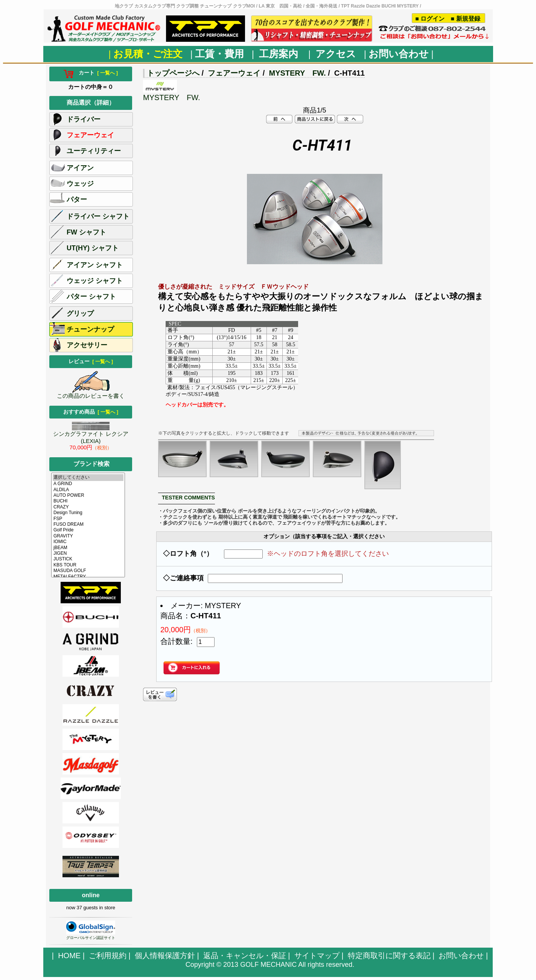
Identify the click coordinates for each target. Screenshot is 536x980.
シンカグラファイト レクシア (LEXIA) (91, 435)
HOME (69, 956)
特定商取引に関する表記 (389, 956)
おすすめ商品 (91, 412)
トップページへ (173, 73)
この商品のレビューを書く (91, 393)
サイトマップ (317, 956)
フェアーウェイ (234, 73)
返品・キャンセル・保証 (245, 956)
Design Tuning (88, 513)
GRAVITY (88, 536)
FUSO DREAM (88, 524)
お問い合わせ (461, 956)
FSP (88, 519)
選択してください (88, 478)
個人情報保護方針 (165, 956)
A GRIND (88, 484)
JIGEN (88, 553)
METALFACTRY (88, 577)
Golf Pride (88, 530)
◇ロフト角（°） (191, 554)
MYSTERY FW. (297, 73)
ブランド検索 (91, 464)
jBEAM (88, 548)
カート (91, 73)
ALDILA (88, 490)
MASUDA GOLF (88, 571)
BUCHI (88, 501)
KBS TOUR (88, 565)
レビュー (91, 361)
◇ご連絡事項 (183, 578)
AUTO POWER (88, 495)
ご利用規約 (108, 956)
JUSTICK (88, 559)
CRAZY (88, 507)
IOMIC (88, 542)
